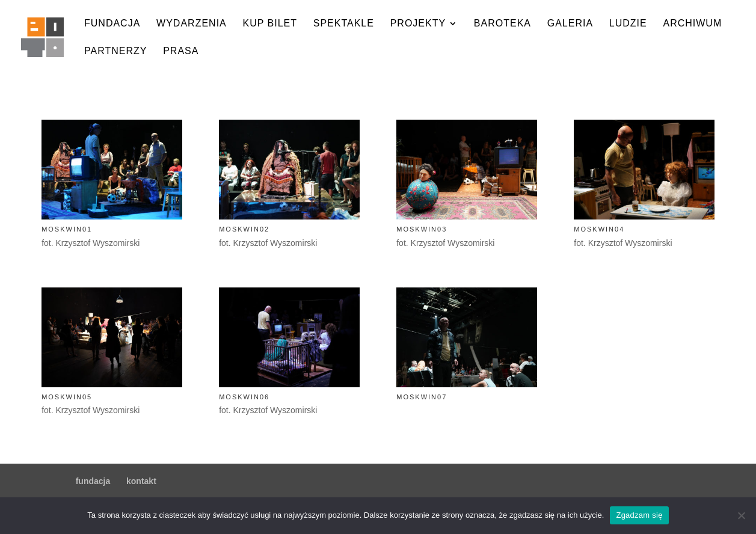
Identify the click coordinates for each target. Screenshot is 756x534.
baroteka (502, 24)
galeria (570, 24)
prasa (181, 51)
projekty (418, 24)
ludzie (628, 24)
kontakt (141, 481)
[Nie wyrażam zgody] (741, 515)
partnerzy (115, 51)
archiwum (692, 24)
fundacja (112, 24)
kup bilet (270, 24)
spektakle (344, 24)
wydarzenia (192, 24)
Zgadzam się (639, 515)
